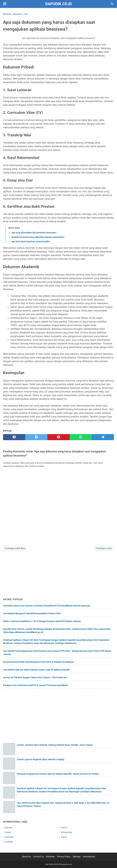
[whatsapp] (81, 437)
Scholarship (66, 832)
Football (9, 842)
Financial (9, 837)
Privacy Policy (64, 857)
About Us (26, 857)
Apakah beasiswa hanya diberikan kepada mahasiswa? (38, 237)
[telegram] (103, 437)
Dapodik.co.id (58, 4)
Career (8, 832)
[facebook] (14, 437)
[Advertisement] (58, 573)
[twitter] (36, 437)
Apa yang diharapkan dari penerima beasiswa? (34, 233)
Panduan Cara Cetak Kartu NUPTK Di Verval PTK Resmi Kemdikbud (35, 685)
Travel (64, 837)
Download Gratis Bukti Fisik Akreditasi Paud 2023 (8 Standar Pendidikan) (38, 662)
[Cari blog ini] (112, 4)
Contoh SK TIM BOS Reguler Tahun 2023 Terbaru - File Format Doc (35, 678)
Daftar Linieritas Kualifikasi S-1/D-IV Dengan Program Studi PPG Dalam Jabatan (42, 621)
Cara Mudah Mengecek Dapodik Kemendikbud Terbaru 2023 (32, 613)
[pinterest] (58, 437)
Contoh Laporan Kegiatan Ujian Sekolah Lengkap (41, 759)
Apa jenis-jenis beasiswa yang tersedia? (31, 241)
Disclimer (50, 857)
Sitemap (77, 857)
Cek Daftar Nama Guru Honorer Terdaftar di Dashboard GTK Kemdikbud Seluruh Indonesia (47, 606)
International (89, 857)
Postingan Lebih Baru (15, 548)
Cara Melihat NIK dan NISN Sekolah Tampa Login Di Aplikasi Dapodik (36, 670)
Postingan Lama (104, 548)
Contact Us (38, 857)
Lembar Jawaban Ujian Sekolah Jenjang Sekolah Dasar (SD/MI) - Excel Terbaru (55, 745)
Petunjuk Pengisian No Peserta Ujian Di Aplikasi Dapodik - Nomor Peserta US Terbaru (58, 774)
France (64, 828)
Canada (8, 828)
